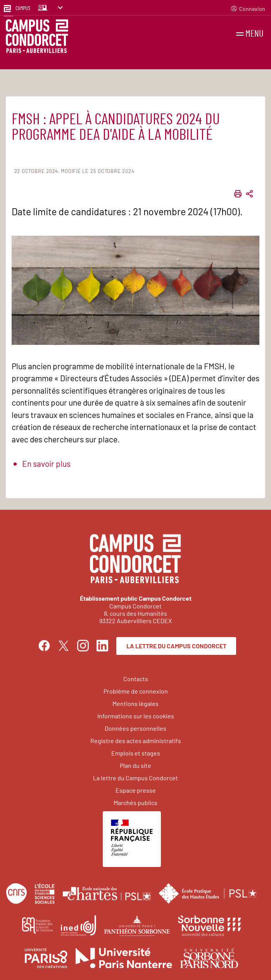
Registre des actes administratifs (136, 741)
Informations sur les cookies (136, 716)
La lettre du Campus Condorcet (176, 646)
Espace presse (136, 790)
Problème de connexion (136, 691)
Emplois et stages (136, 753)
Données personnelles (135, 728)
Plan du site (135, 765)
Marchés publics (135, 803)
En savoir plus (46, 463)
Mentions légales (135, 703)
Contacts (136, 679)
